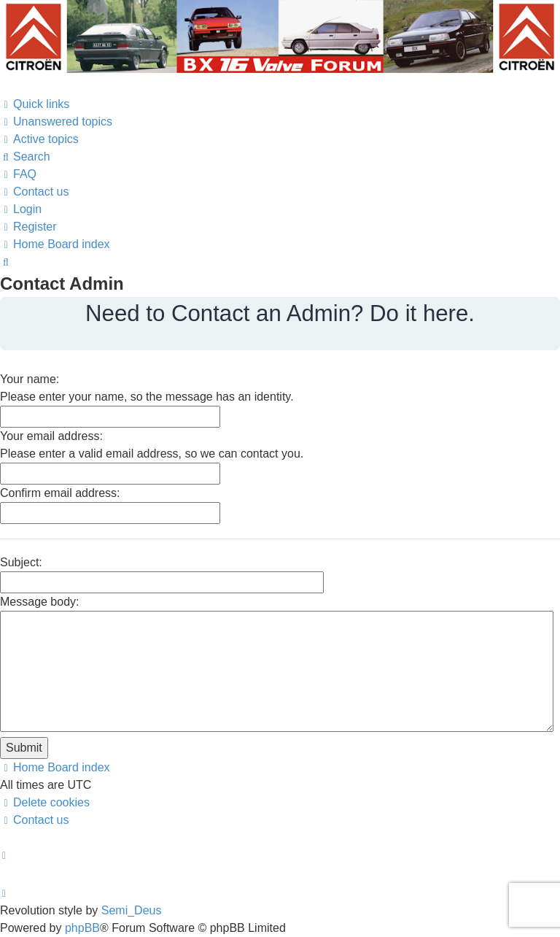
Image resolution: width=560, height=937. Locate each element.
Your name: (30, 379)
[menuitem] (56, 122)
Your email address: (51, 436)
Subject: (21, 562)
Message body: (40, 602)
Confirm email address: (60, 493)
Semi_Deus (132, 910)
